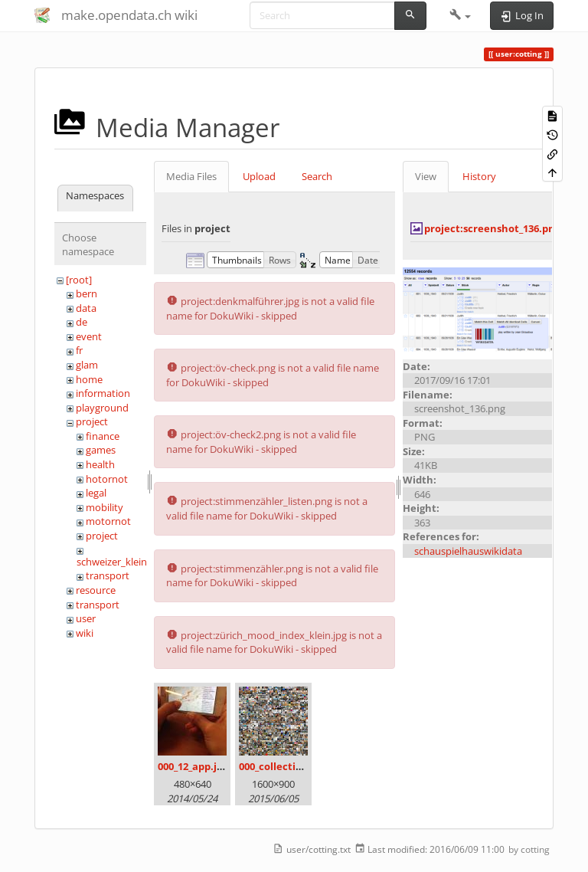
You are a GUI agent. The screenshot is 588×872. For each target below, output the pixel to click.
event (89, 336)
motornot (108, 521)
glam (87, 365)
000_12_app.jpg (193, 766)
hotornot (107, 479)
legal (96, 493)
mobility (105, 507)
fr (79, 350)
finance (103, 436)
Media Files (191, 176)
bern (87, 293)
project (92, 421)
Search (317, 176)
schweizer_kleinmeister (129, 562)
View (426, 176)
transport (108, 575)
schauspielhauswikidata (468, 551)
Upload (259, 176)
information (103, 393)
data (86, 308)
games (101, 450)
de (82, 322)
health (100, 464)
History (479, 176)
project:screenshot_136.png (492, 228)
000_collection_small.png (300, 766)
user (86, 618)
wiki (85, 633)
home (89, 379)
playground (102, 408)
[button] (461, 15)
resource (96, 590)
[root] (79, 280)
